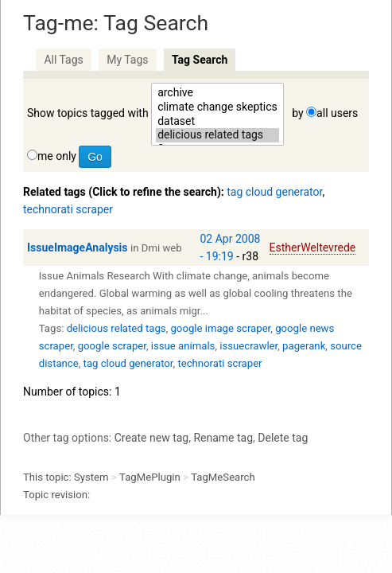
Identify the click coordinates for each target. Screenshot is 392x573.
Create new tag (151, 438)
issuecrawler (248, 346)
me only (57, 156)
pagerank (304, 346)
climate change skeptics (217, 107)
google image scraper (220, 328)
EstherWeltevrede (313, 248)
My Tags (127, 60)
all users (337, 113)
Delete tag (283, 438)
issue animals (183, 346)
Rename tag (223, 438)
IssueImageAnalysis (78, 248)
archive (217, 93)
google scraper (112, 346)
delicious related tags (217, 135)
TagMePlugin (150, 477)
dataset (217, 122)
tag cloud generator (274, 192)
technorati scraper (68, 209)
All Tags (63, 60)
